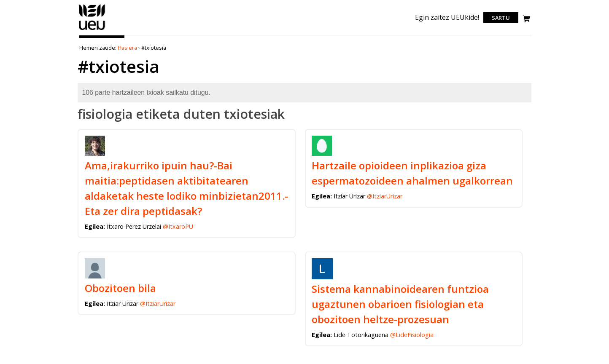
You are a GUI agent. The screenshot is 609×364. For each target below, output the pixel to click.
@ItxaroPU (178, 226)
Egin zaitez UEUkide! (447, 17)
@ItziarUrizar (385, 196)
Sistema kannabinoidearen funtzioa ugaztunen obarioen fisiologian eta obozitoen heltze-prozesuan (400, 304)
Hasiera (127, 48)
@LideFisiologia (412, 335)
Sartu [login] (501, 18)
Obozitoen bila (120, 288)
